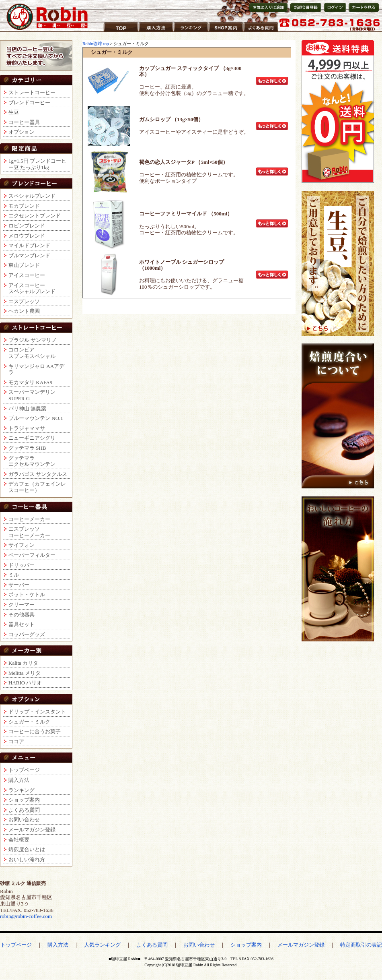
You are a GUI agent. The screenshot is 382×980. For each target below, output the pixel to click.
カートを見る (362, 11)
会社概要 (19, 840)
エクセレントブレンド (35, 216)
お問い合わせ (24, 820)
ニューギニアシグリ (32, 438)
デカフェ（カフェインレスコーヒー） (37, 487)
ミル (14, 575)
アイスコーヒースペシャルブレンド (32, 288)
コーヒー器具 (24, 122)
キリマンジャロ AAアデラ (36, 369)
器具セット (22, 624)
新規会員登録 (303, 11)
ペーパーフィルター (32, 555)
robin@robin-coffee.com (26, 916)
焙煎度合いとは (27, 849)
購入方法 (149, 32)
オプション (22, 132)
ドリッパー (22, 565)
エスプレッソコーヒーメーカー (29, 532)
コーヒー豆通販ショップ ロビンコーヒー (47, 17)
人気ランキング (102, 945)
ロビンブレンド (27, 226)
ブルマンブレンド (29, 255)
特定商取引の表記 (361, 945)
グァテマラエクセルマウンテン (32, 461)
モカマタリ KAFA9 (30, 382)
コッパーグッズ (27, 634)
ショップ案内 (224, 32)
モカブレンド (24, 206)
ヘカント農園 (24, 311)
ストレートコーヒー (32, 92)
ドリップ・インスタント (37, 712)
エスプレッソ (24, 301)
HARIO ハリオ (25, 683)
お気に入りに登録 (268, 11)
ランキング (187, 32)
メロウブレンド (27, 236)
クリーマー (22, 605)
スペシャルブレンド (32, 196)
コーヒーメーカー (29, 519)
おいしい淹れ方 (27, 859)
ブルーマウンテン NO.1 (36, 418)
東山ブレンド (24, 265)
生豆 (14, 112)
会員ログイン (335, 11)
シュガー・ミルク (29, 722)
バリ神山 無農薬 (27, 408)
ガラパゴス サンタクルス (38, 474)
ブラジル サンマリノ (33, 340)
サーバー (19, 585)
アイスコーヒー (27, 275)
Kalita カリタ (23, 663)
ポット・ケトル (27, 594)
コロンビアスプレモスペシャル (32, 353)
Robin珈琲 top (96, 43)
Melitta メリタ (25, 673)
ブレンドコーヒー (29, 102)
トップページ (24, 770)
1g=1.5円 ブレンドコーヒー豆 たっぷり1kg (37, 164)
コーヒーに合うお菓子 (35, 731)
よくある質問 (259, 32)
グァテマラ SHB (27, 448)
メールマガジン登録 (32, 830)
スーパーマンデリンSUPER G (32, 395)
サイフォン (22, 545)
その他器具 (22, 615)
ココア (16, 741)
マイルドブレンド (29, 245)
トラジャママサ (27, 428)
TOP (109, 32)
